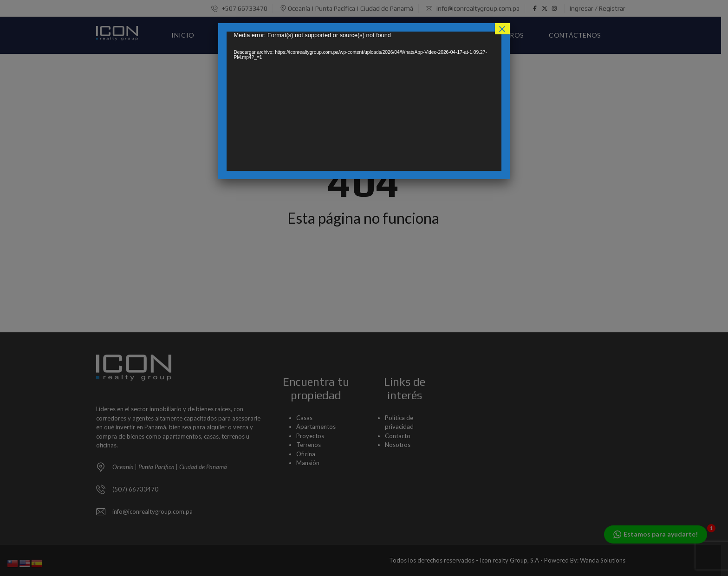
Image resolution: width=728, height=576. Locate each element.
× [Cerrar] (502, 29)
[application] (364, 101)
